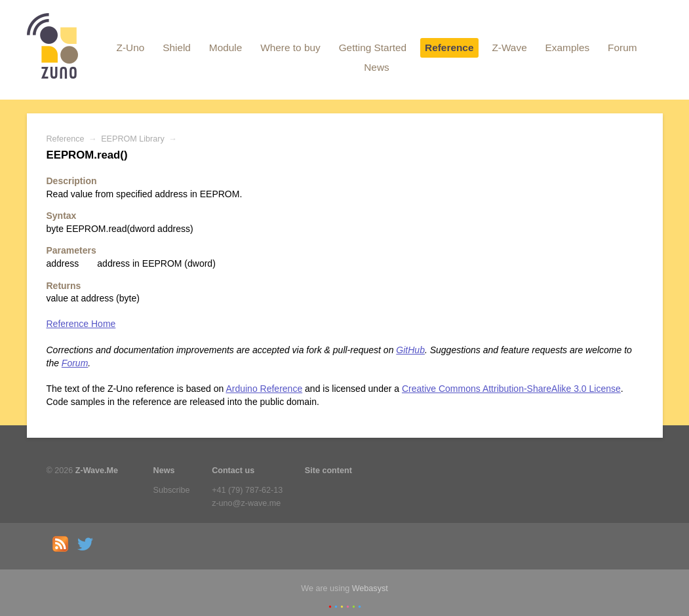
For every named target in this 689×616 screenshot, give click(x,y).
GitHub (410, 350)
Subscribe (172, 490)
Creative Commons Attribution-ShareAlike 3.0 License (511, 389)
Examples (568, 48)
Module (226, 48)
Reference (449, 48)
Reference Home (81, 324)
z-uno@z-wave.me (246, 503)
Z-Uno (130, 48)
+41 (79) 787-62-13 (247, 490)
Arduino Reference (264, 389)
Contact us (233, 471)
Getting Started (373, 48)
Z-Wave (509, 48)
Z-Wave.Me (97, 471)
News (376, 67)
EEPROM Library (133, 139)
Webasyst (370, 588)
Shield (177, 48)
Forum (622, 48)
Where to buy (290, 48)
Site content (328, 471)
